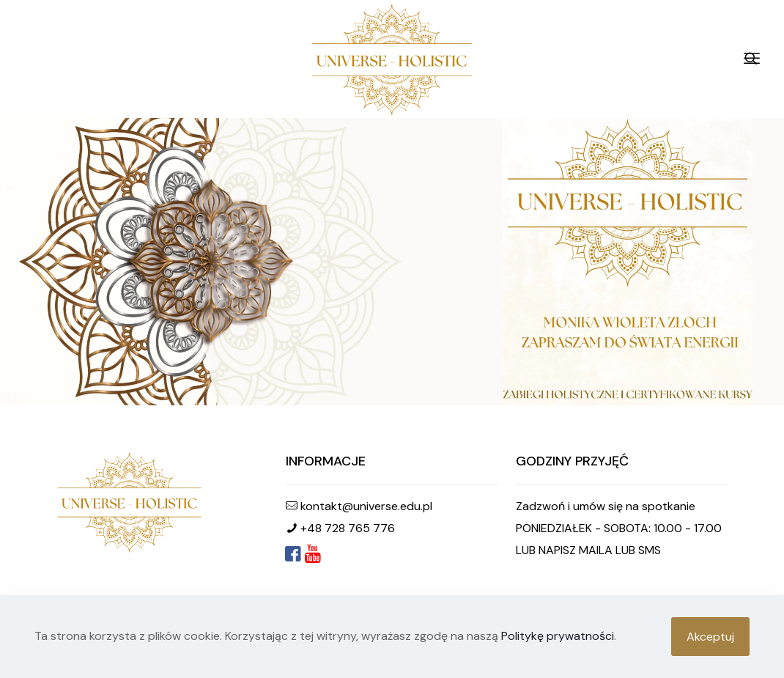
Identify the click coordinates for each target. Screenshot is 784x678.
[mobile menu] (752, 59)
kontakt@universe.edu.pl (366, 506)
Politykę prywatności (558, 636)
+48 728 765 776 (348, 528)
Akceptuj (710, 637)
